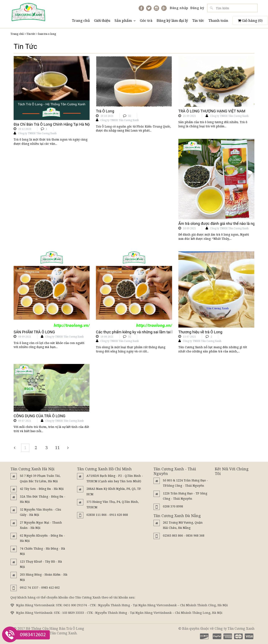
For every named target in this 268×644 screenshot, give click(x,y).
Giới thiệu (102, 20)
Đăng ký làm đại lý (172, 20)
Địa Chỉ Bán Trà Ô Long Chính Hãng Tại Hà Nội (52, 124)
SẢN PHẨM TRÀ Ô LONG (34, 332)
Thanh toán (218, 20)
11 (57, 448)
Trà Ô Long (105, 111)
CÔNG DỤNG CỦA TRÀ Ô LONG (39, 416)
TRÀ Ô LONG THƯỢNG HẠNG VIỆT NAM (212, 111)
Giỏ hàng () (250, 20)
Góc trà (146, 20)
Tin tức (198, 20)
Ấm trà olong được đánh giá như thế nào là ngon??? (221, 224)
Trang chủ (81, 20)
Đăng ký (197, 8)
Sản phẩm (125, 20)
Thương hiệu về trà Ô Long (200, 332)
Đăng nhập (179, 8)
